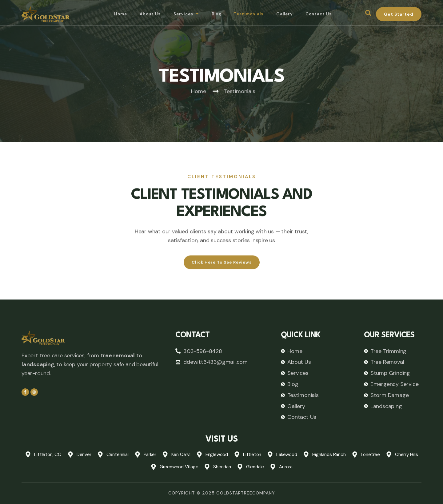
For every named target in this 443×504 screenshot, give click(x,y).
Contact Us (321, 14)
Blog (215, 14)
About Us (147, 14)
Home (116, 14)
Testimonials (249, 14)
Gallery (286, 14)
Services (184, 14)
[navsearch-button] (368, 14)
